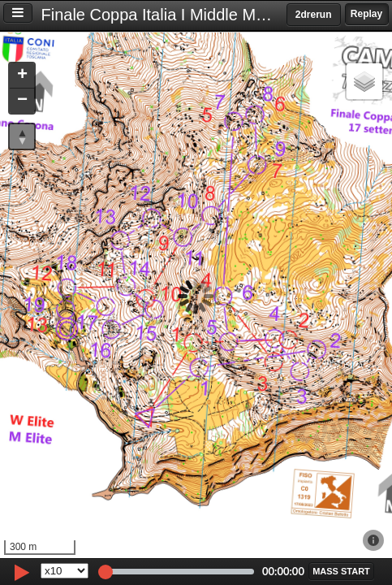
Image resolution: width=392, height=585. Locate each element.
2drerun (314, 15)
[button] (22, 76)
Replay (366, 14)
